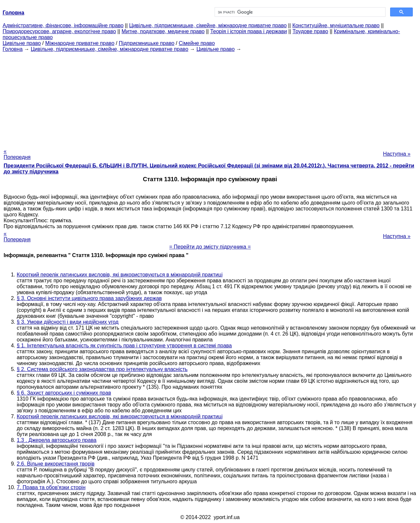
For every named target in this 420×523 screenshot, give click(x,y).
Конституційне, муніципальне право (336, 25)
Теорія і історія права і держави (249, 31)
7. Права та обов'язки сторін (51, 487)
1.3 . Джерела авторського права (57, 440)
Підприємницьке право (147, 43)
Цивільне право (22, 43)
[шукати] (299, 12)
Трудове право (311, 31)
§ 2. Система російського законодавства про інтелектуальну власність (102, 369)
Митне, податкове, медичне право (163, 31)
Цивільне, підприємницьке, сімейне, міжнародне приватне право (208, 25)
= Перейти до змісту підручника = (210, 247)
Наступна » (397, 154)
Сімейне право (197, 43)
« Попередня (17, 154)
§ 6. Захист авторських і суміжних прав (64, 393)
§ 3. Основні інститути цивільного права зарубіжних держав (89, 298)
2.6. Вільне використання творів (56, 464)
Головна (13, 49)
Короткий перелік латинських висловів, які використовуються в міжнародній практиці (120, 275)
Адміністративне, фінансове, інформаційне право (63, 25)
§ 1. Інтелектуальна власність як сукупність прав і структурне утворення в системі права (124, 346)
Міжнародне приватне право (80, 43)
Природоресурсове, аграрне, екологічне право (59, 31)
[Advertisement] (210, 98)
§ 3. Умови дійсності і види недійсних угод (68, 322)
